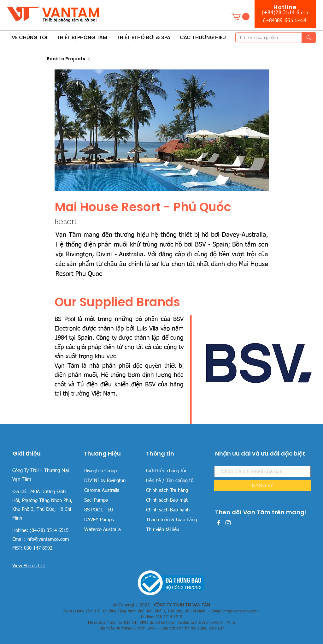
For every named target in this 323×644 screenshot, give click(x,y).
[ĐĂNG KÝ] (262, 485)
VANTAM (71, 12)
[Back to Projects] (69, 59)
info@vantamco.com (48, 539)
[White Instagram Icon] (228, 523)
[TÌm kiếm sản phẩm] (264, 38)
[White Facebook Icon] (219, 523)
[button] (241, 17)
